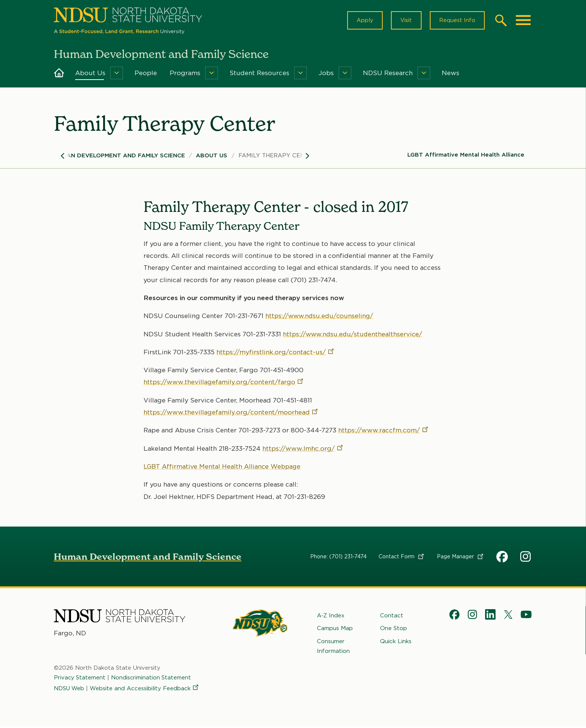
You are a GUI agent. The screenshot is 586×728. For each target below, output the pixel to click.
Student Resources (259, 74)
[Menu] (117, 74)
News (451, 74)
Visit (405, 21)
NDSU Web (70, 690)
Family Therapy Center (277, 157)
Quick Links (396, 642)
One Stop (394, 630)
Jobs (326, 74)
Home (59, 74)
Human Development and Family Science (119, 157)
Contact (402, 558)
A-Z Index (331, 617)
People (146, 74)
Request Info (457, 21)
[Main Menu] (523, 21)
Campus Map (335, 630)
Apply (363, 21)
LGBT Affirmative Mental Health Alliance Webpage (223, 468)
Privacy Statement (80, 679)
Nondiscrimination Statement (152, 679)
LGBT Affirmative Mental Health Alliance (466, 156)
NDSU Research (388, 74)
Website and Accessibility (146, 690)
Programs (185, 74)
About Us (90, 74)
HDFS (502, 558)
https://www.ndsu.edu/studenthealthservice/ (354, 335)
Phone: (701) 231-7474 (338, 558)
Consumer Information (333, 647)
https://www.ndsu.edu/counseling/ (321, 317)
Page (461, 558)
